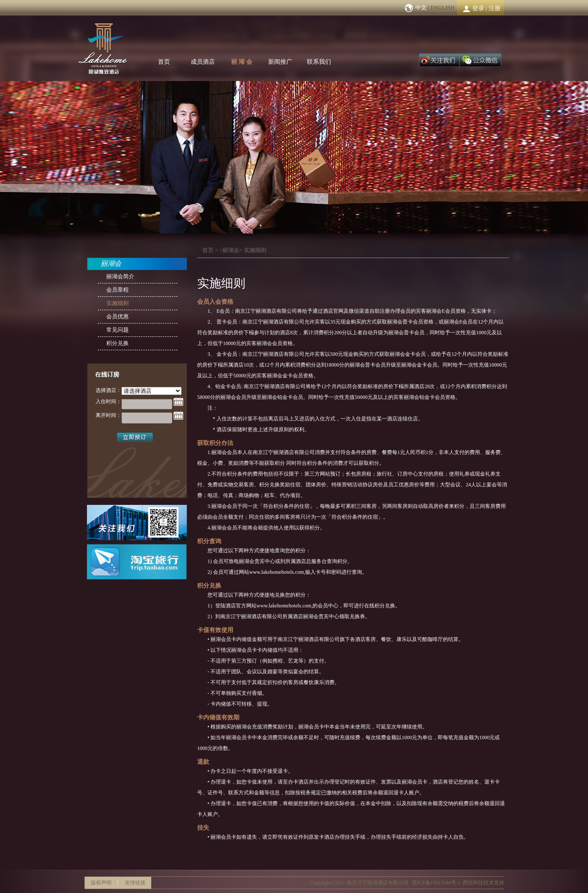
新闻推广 (280, 62)
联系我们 (319, 62)
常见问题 (118, 330)
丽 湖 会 (242, 62)
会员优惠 (118, 316)
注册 (495, 8)
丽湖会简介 (120, 276)
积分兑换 (118, 343)
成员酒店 (203, 62)
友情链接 (135, 883)
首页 (164, 62)
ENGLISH (443, 8)
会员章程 (118, 290)
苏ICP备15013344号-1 (436, 883)
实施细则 (255, 250)
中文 (421, 8)
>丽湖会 (229, 250)
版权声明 (101, 883)
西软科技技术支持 (483, 883)
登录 (478, 8)
